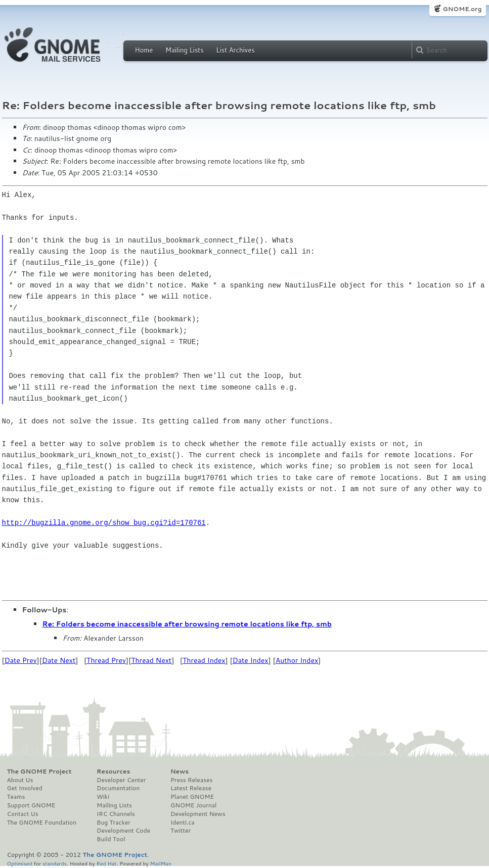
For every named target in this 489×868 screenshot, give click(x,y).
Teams (16, 797)
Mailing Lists (185, 50)
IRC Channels (116, 814)
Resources (113, 771)
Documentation (118, 788)
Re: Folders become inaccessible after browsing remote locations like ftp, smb (187, 624)
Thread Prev (106, 660)
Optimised (20, 863)
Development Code (123, 831)
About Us (20, 780)
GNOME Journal (194, 805)
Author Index (297, 660)
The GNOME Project (39, 771)
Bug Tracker (114, 823)
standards (55, 863)
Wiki (103, 797)
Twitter (181, 831)
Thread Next (151, 660)
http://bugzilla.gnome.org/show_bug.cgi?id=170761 (104, 523)
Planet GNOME (192, 797)
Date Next (59, 660)
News (180, 771)
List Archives (235, 50)
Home (144, 50)
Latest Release (191, 788)
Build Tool (111, 839)
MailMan (161, 863)
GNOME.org (462, 9)
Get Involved (25, 788)
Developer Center (121, 780)
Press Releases (191, 780)
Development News (198, 814)
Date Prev (21, 660)
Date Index (251, 660)
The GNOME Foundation (42, 823)
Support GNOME (31, 805)
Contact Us (23, 814)
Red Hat (106, 863)
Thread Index (204, 660)
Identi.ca (183, 823)
